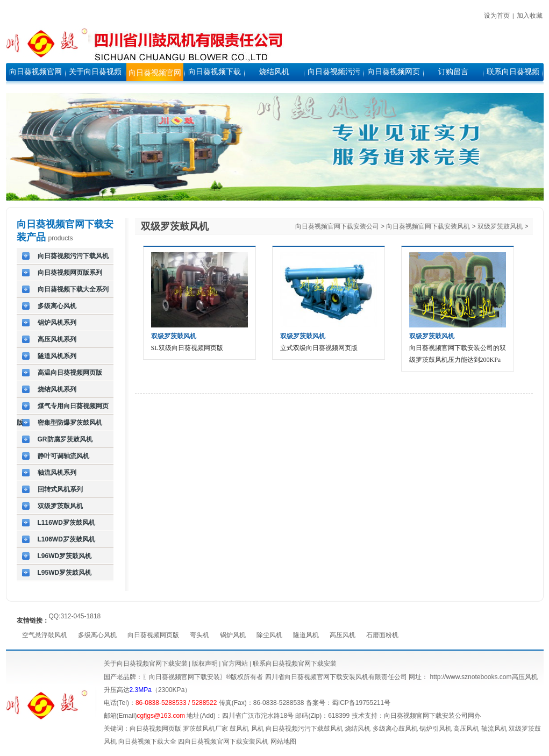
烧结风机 (358, 729)
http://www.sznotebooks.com (470, 677)
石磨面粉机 (382, 635)
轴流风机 (494, 729)
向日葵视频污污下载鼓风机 (304, 729)
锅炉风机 (233, 635)
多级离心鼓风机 (395, 729)
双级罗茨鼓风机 (500, 226)
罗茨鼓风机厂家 (205, 729)
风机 (258, 729)
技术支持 (365, 716)
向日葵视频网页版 (153, 635)
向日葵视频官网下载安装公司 (337, 226)
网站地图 (283, 741)
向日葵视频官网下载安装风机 (428, 226)
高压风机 (343, 635)
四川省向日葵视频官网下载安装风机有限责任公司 (336, 677)
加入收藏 (530, 16)
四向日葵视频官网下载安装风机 (223, 741)
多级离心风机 (97, 635)
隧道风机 (306, 635)
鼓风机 (239, 729)
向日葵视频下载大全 (147, 741)
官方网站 (234, 664)
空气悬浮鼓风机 (45, 635)
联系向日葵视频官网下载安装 (295, 664)
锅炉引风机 (436, 729)
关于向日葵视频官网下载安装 (146, 664)
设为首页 (497, 16)
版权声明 (205, 664)
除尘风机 (269, 635)
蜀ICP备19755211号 (361, 703)
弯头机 (199, 635)
